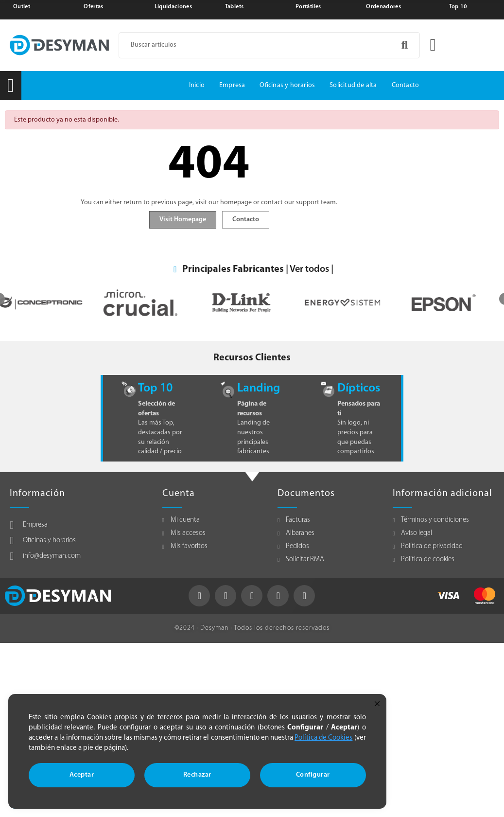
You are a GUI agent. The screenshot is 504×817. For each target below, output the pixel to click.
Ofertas (93, 7)
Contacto (246, 220)
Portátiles (308, 7)
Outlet (22, 7)
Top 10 (458, 7)
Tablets (234, 7)
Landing (259, 388)
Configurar (313, 775)
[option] (51, 303)
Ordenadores (383, 7)
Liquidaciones (174, 7)
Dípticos (359, 388)
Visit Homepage (183, 220)
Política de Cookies (323, 738)
